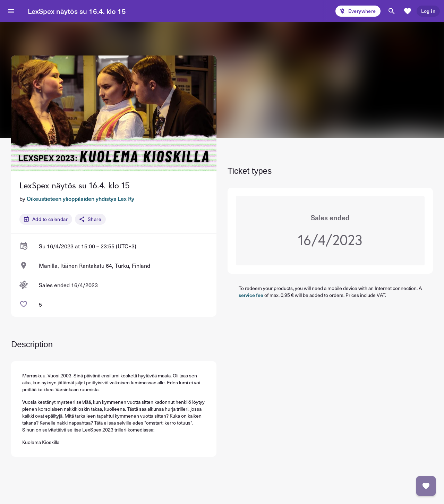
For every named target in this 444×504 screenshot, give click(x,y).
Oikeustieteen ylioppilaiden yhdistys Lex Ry (80, 198)
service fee (251, 295)
